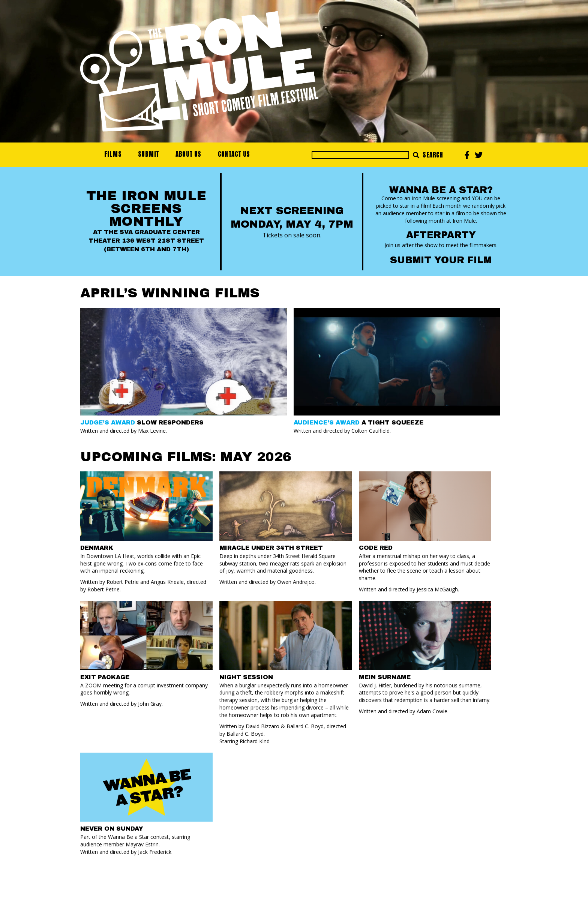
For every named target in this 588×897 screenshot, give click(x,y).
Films (113, 154)
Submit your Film (441, 260)
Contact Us (234, 154)
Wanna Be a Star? (441, 190)
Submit (148, 154)
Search (428, 155)
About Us (188, 154)
